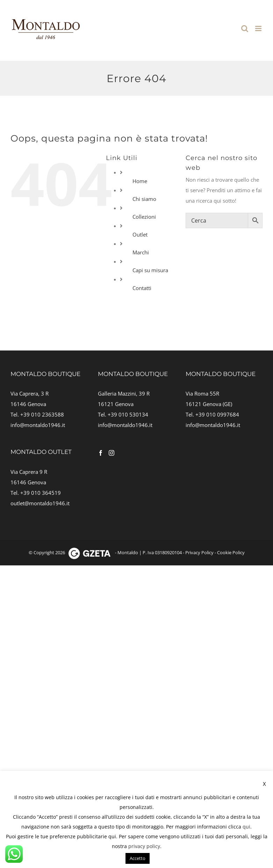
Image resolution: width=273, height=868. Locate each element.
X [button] (264, 784)
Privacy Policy (199, 552)
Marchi (141, 252)
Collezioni (144, 217)
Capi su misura (150, 270)
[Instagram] (112, 453)
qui (246, 827)
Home (140, 181)
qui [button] (112, 836)
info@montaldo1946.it (38, 425)
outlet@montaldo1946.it (40, 503)
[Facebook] (101, 453)
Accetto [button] (138, 858)
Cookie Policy (231, 552)
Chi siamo (144, 199)
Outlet (140, 234)
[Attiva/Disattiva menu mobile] (259, 28)
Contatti (142, 288)
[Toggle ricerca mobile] (245, 28)
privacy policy (144, 846)
